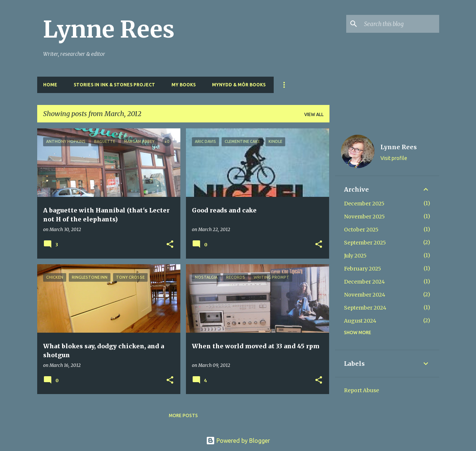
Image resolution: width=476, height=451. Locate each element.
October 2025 (361, 230)
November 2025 (364, 217)
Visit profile (394, 158)
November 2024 (365, 295)
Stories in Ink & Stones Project (114, 85)
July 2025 (355, 256)
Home (50, 85)
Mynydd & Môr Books (239, 85)
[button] (170, 245)
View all (314, 114)
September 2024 (365, 308)
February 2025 (363, 269)
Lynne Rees (109, 29)
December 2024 (364, 282)
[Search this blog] (400, 24)
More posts (183, 415)
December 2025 (364, 204)
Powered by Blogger (238, 441)
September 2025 (365, 243)
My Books (184, 85)
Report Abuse (361, 390)
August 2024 (360, 321)
